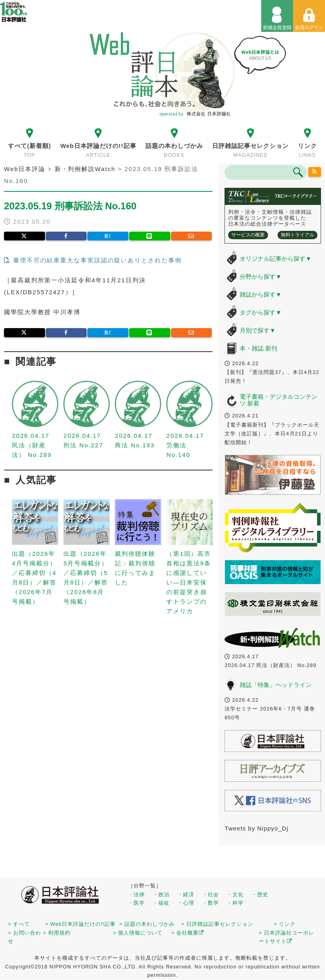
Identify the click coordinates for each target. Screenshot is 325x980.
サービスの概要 (248, 235)
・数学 (211, 903)
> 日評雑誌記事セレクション (217, 924)
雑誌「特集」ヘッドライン (276, 685)
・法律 (136, 894)
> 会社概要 (188, 933)
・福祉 (161, 903)
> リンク (285, 924)
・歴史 (260, 894)
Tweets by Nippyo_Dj (256, 828)
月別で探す (258, 330)
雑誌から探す (261, 294)
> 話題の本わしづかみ (147, 924)
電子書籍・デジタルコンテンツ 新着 (279, 400)
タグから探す (261, 312)
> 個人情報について (138, 933)
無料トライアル (297, 235)
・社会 (211, 894)
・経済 (186, 894)
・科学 (235, 903)
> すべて (19, 924)
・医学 (136, 903)
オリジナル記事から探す (276, 259)
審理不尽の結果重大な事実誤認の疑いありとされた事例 (93, 260)
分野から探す (261, 276)
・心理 (186, 903)
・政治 (161, 894)
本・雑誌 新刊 (258, 348)
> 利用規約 (57, 933)
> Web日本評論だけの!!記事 (80, 924)
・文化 (235, 894)
